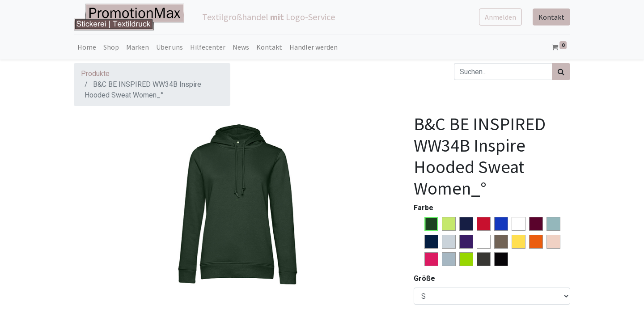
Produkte (95, 74)
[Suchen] (561, 72)
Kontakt (551, 17)
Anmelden (500, 17)
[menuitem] (87, 47)
